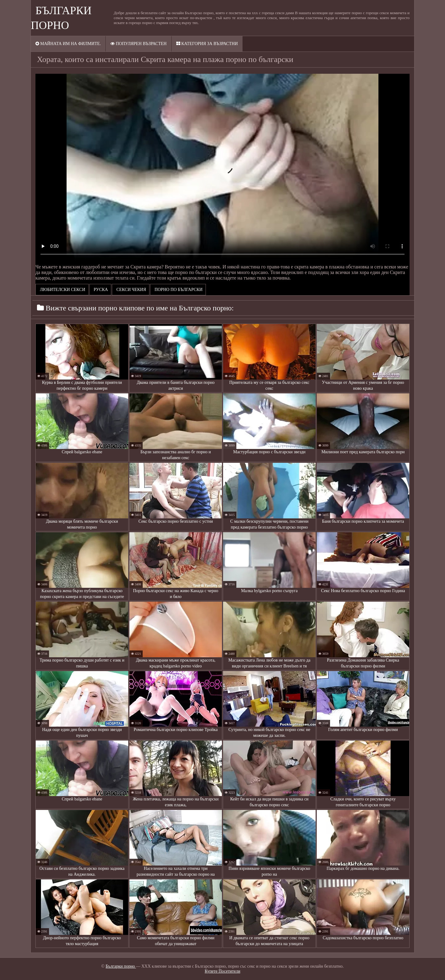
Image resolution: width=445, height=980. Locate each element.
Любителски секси (62, 290)
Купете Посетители (222, 971)
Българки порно (121, 966)
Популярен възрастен (138, 44)
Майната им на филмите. (68, 44)
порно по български (178, 290)
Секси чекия (131, 290)
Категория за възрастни (207, 44)
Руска (100, 290)
